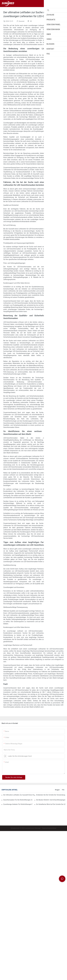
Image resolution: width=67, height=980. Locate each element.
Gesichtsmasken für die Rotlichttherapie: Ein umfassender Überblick (18, 800)
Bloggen (57, 790)
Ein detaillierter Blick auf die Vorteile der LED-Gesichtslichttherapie (51, 804)
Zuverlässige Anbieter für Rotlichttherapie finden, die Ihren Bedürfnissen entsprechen (18, 804)
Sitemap (37, 828)
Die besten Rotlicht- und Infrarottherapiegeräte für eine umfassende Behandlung (51, 800)
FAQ (63, 790)
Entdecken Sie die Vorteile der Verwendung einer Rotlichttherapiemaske (51, 795)
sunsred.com (30, 828)
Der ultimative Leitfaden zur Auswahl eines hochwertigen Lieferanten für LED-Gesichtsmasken (19, 795)
